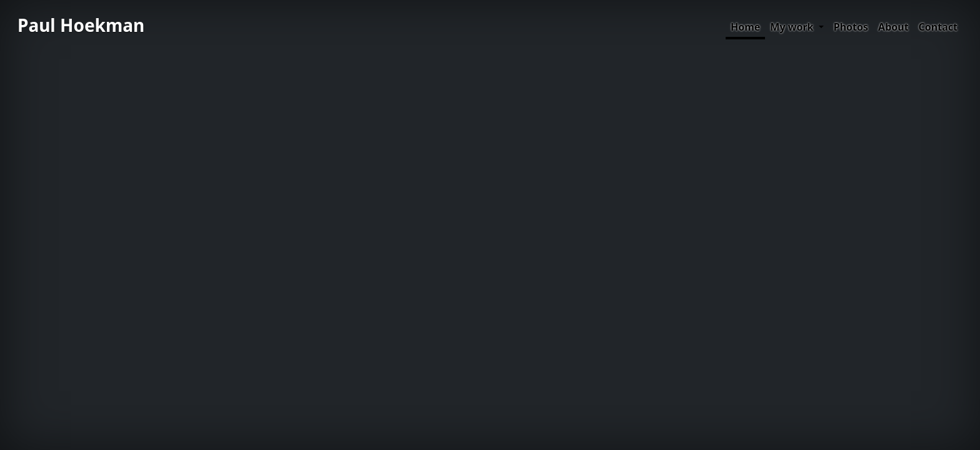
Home (745, 27)
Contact (938, 27)
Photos (851, 27)
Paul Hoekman (81, 25)
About (893, 27)
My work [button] (793, 27)
